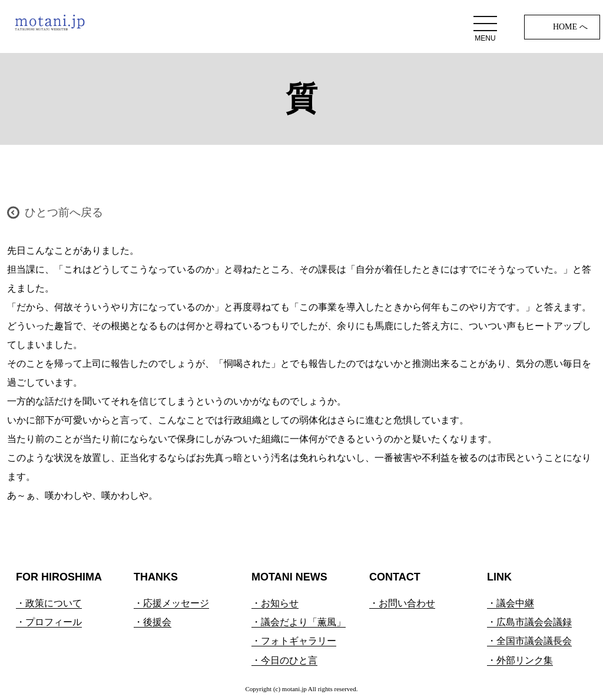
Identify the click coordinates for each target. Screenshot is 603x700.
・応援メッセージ (171, 603)
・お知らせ (275, 603)
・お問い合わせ (402, 603)
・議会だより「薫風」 (299, 622)
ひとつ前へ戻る (64, 212)
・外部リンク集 (520, 660)
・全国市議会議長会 (529, 641)
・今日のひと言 (284, 660)
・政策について (49, 603)
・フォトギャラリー (294, 641)
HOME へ (570, 27)
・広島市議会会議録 (529, 622)
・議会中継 (511, 603)
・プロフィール (49, 622)
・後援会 (153, 622)
